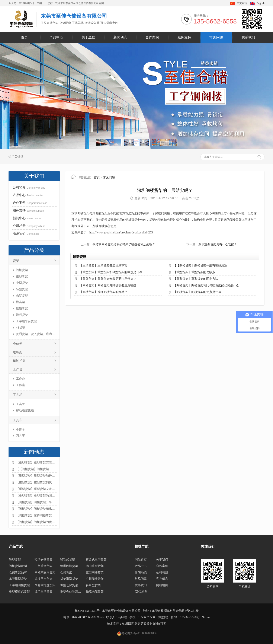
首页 (24, 37)
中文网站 (242, 3)
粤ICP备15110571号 (87, 611)
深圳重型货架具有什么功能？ (218, 244)
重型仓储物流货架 (72, 592)
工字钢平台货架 (26, 321)
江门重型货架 (44, 592)
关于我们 (162, 560)
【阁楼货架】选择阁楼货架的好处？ (36, 515)
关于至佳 (88, 37)
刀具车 (20, 436)
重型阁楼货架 (95, 572)
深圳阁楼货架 (69, 566)
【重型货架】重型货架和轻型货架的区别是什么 (36, 476)
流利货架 (22, 315)
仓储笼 (18, 344)
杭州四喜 (128, 624)
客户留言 (162, 579)
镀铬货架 (22, 308)
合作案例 (152, 37)
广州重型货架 (44, 566)
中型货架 (22, 283)
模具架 (20, 302)
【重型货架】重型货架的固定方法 (36, 496)
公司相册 (162, 572)
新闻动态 (120, 37)
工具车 (18, 420)
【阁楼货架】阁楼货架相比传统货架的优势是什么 (36, 509)
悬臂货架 (22, 296)
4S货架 (21, 328)
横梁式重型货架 (96, 560)
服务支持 (184, 37)
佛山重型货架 (95, 566)
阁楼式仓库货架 (45, 572)
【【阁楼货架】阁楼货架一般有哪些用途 (36, 469)
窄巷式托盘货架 (45, 585)
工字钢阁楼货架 (19, 585)
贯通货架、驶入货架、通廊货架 (36, 334)
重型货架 (22, 276)
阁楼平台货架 (44, 579)
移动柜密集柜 (25, 410)
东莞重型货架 (18, 579)
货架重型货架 (69, 579)
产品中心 (56, 37)
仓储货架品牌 (18, 572)
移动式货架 (68, 560)
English (261, 3)
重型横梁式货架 (19, 592)
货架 (16, 261)
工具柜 (18, 395)
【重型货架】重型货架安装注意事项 (36, 463)
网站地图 (162, 585)
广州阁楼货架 (95, 579)
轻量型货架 (93, 585)
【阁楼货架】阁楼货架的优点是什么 (36, 522)
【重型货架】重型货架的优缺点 (36, 482)
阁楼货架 (22, 270)
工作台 (18, 369)
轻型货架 (22, 289)
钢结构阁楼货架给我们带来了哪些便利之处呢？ (124, 244)
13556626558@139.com (195, 617)
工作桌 (20, 385)
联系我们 (248, 37)
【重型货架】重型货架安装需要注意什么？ (36, 489)
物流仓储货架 (95, 592)
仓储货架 (66, 572)
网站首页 (141, 560)
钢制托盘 (19, 361)
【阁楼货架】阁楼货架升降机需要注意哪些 (36, 502)
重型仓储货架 (69, 585)
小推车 (20, 429)
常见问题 (216, 37)
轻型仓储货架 (44, 560)
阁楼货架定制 (18, 566)
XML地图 (141, 592)
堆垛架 (18, 352)
